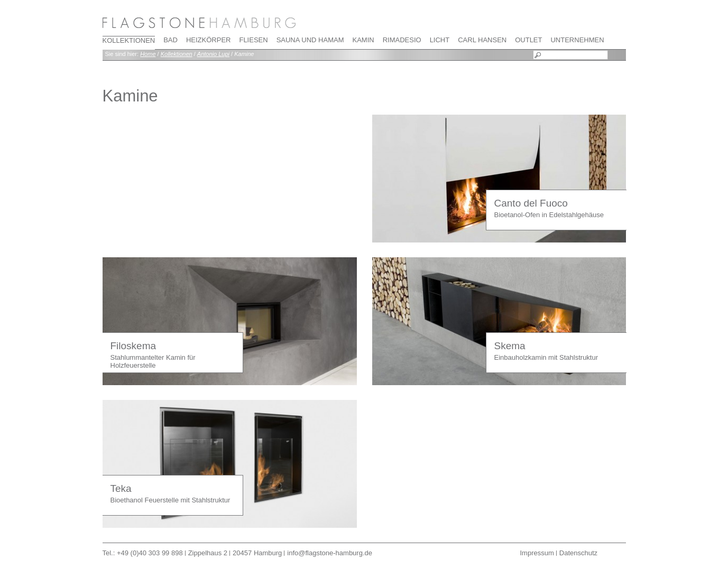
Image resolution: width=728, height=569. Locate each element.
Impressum (537, 553)
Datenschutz (578, 553)
